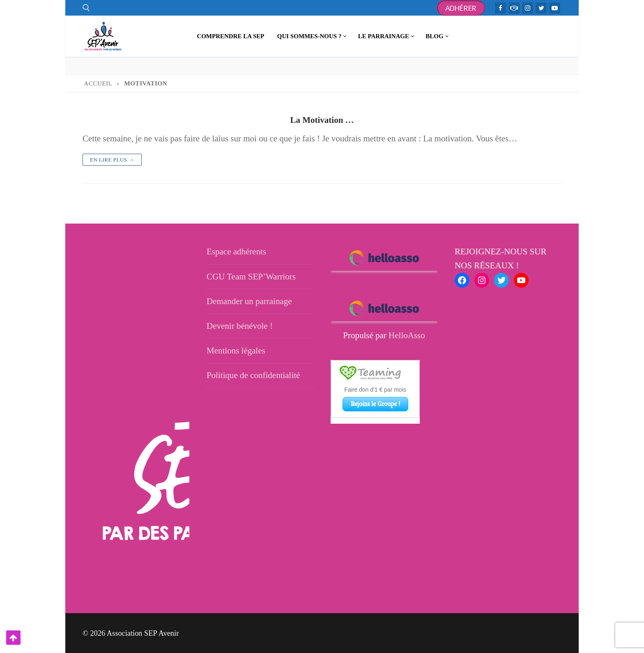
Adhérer (461, 8)
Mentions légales (236, 351)
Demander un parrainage (249, 301)
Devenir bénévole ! (240, 326)
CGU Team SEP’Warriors (251, 277)
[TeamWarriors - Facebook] (514, 8)
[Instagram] (528, 8)
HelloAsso (407, 335)
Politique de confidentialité (253, 375)
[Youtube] (555, 8)
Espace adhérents (236, 252)
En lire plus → (112, 160)
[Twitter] (541, 8)
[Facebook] (500, 8)
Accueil (98, 83)
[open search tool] (86, 8)
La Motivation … (322, 120)
